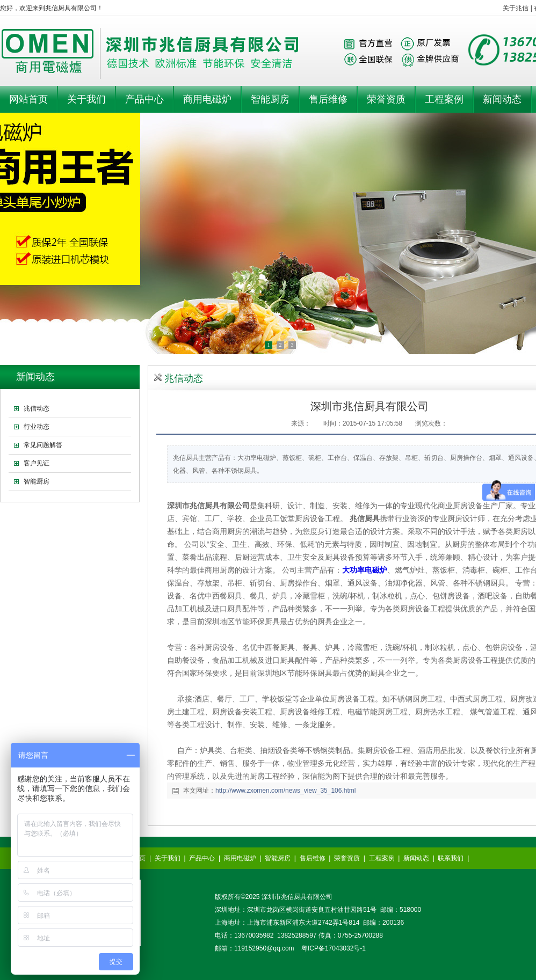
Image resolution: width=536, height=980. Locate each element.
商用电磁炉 (240, 858)
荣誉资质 (347, 858)
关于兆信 (516, 8)
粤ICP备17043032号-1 (334, 948)
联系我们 (451, 858)
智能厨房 (278, 858)
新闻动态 (416, 858)
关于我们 (168, 858)
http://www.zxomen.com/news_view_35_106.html (285, 791)
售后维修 (313, 858)
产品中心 (202, 858)
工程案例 (382, 858)
